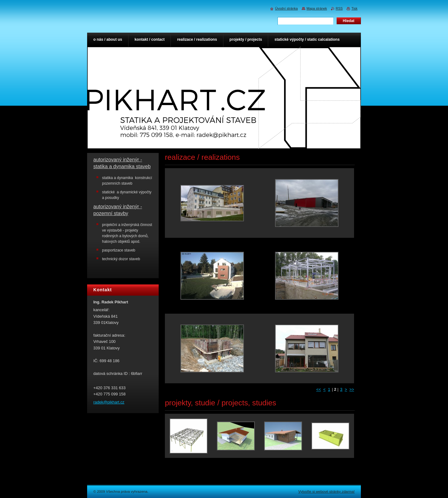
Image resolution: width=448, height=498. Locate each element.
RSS (339, 8)
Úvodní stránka (286, 8)
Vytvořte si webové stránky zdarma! (327, 491)
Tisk (354, 8)
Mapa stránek (317, 8)
